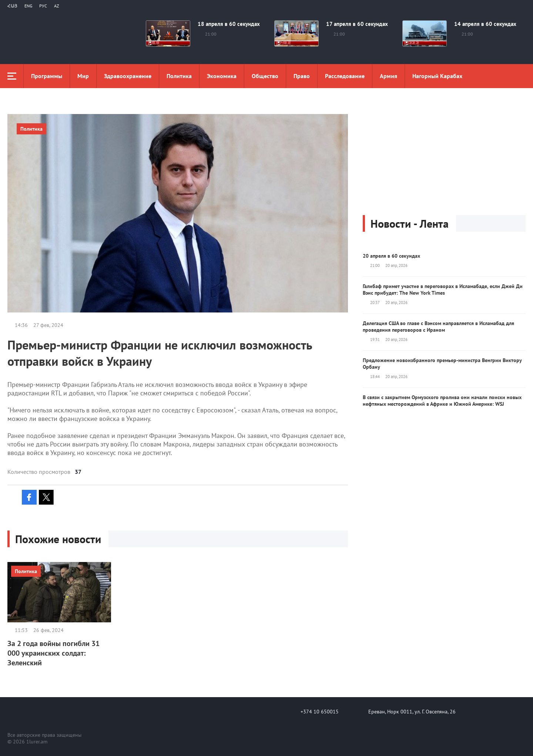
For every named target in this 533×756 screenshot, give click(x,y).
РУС (43, 6)
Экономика (222, 76)
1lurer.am (37, 742)
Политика (179, 76)
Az (57, 6)
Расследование (345, 76)
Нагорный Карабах (437, 76)
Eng (28, 6)
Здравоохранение (128, 76)
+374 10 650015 (320, 712)
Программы (47, 76)
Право (302, 76)
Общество (265, 76)
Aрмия (388, 76)
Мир (83, 76)
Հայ (12, 6)
